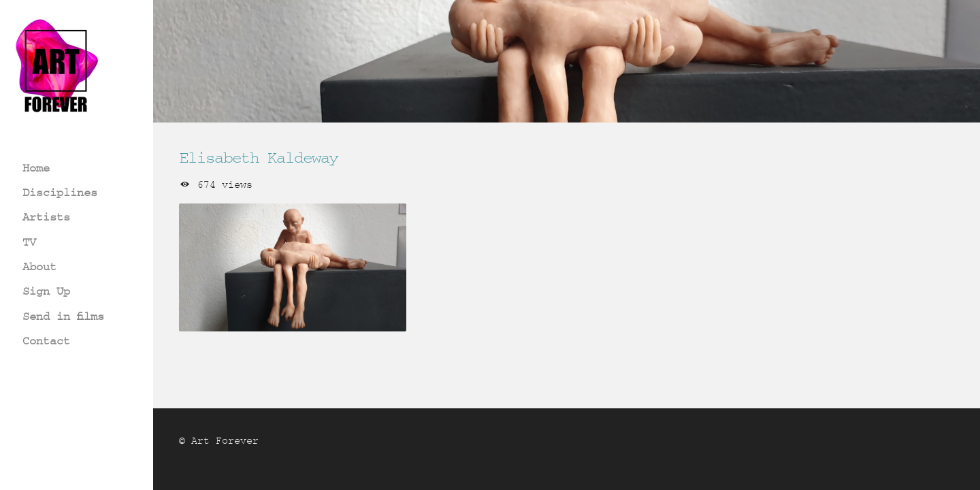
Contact (46, 341)
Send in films (63, 316)
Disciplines (60, 192)
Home (36, 168)
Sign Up (46, 291)
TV (29, 242)
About (39, 266)
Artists (46, 217)
